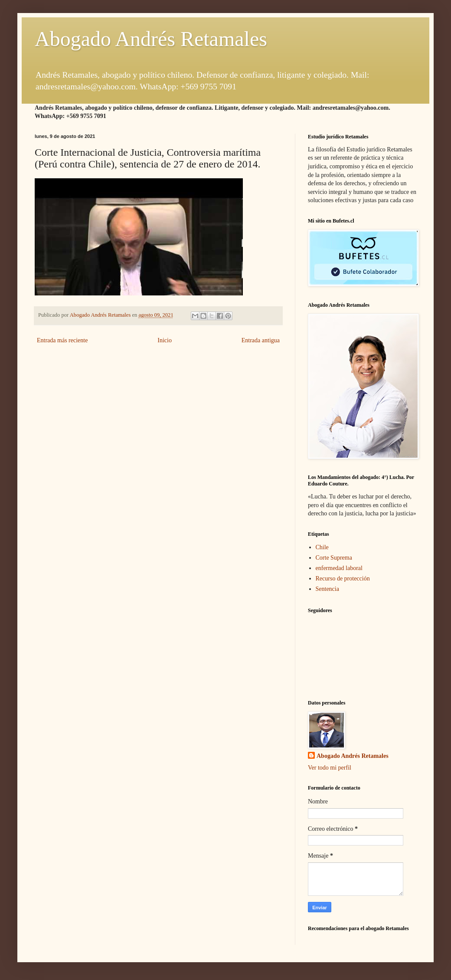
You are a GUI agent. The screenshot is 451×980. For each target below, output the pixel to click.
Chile (322, 547)
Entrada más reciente (62, 340)
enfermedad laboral (339, 568)
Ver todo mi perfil (330, 768)
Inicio (165, 340)
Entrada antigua (261, 340)
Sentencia (327, 589)
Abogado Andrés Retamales (151, 39)
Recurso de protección (343, 578)
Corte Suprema (334, 558)
